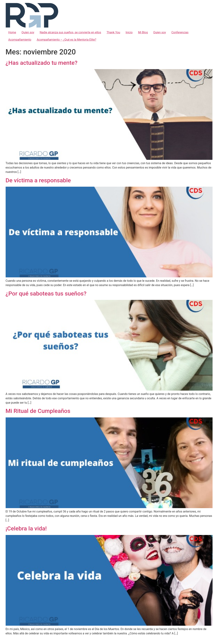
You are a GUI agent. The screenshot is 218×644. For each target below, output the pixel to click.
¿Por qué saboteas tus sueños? (46, 294)
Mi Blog (143, 32)
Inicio (129, 32)
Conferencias (180, 32)
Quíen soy (28, 32)
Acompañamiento (20, 40)
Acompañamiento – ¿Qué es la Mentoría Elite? (66, 40)
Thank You (113, 32)
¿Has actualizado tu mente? (42, 63)
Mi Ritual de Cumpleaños (38, 411)
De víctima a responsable (38, 180)
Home (12, 32)
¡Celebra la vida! (26, 528)
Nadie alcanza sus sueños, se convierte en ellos (70, 32)
